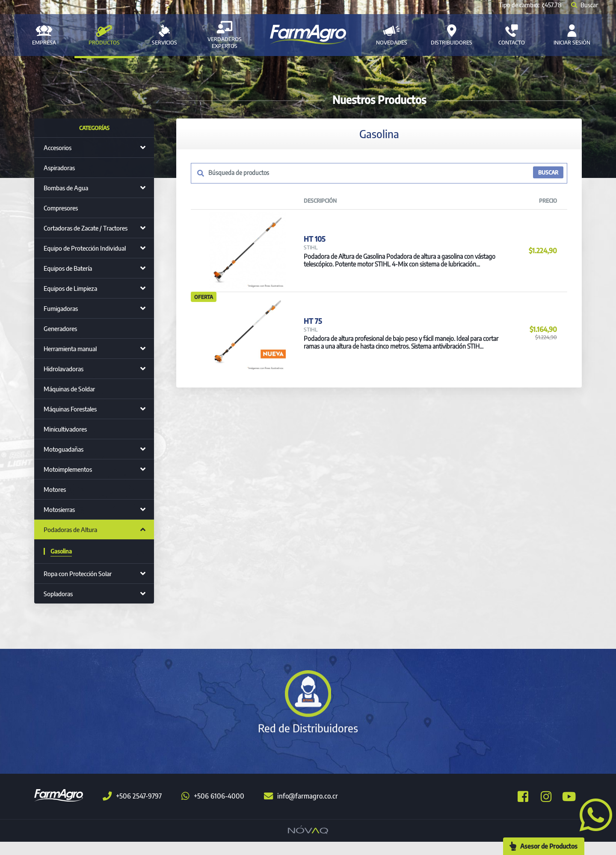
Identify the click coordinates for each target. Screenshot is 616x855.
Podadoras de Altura (70, 530)
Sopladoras (58, 594)
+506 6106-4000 (213, 810)
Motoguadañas (64, 449)
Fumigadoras (61, 308)
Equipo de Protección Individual (85, 248)
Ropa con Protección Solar (78, 574)
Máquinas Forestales (70, 409)
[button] (592, 814)
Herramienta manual (70, 349)
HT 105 (314, 246)
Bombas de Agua (66, 188)
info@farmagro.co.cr (301, 810)
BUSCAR (547, 173)
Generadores (60, 328)
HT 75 (312, 342)
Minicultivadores (65, 429)
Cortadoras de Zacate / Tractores (86, 228)
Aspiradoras (59, 168)
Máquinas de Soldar (69, 389)
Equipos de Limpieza (70, 288)
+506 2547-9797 (132, 810)
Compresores (61, 208)
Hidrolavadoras (64, 369)
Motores (55, 489)
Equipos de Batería (68, 268)
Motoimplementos (68, 469)
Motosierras (59, 509)
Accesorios (58, 148)
